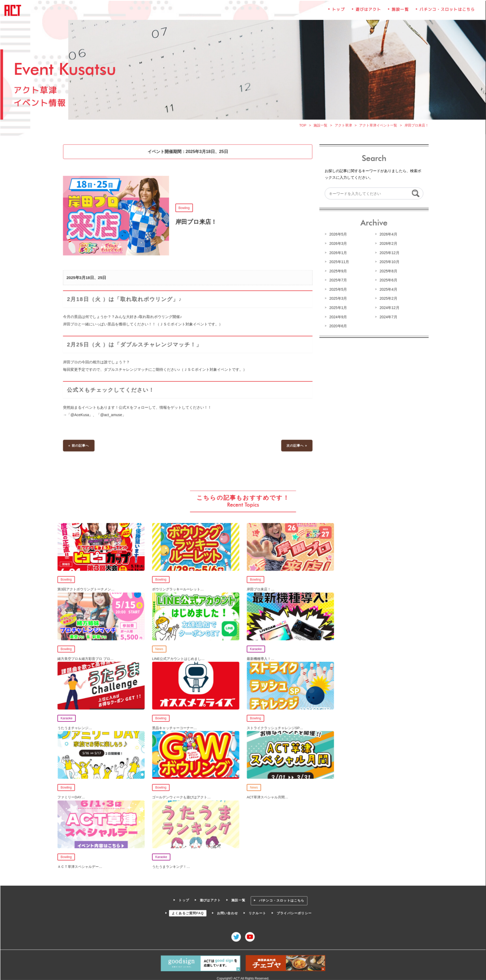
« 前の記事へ (80, 446)
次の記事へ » (296, 446)
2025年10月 (388, 264)
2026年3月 (337, 246)
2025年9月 (337, 273)
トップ (338, 13)
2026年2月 (387, 246)
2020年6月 (337, 328)
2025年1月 (337, 309)
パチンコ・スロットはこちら (445, 13)
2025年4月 (387, 291)
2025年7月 (337, 282)
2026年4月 (387, 236)
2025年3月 (337, 300)
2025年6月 (387, 282)
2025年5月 (337, 291)
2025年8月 (387, 273)
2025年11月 (338, 264)
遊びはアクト (367, 13)
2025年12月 (388, 255)
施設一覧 (399, 13)
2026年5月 (337, 236)
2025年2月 (387, 300)
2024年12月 (388, 309)
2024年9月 (337, 318)
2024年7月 (387, 318)
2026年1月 (337, 255)
